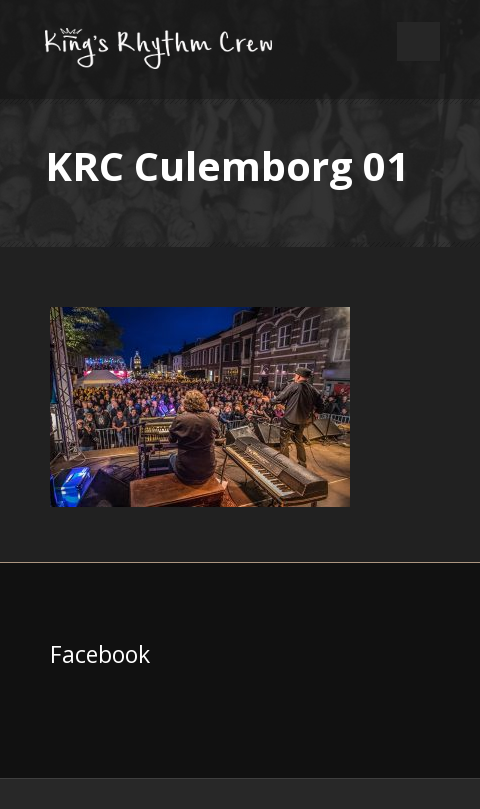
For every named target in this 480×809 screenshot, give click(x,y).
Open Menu (418, 41)
